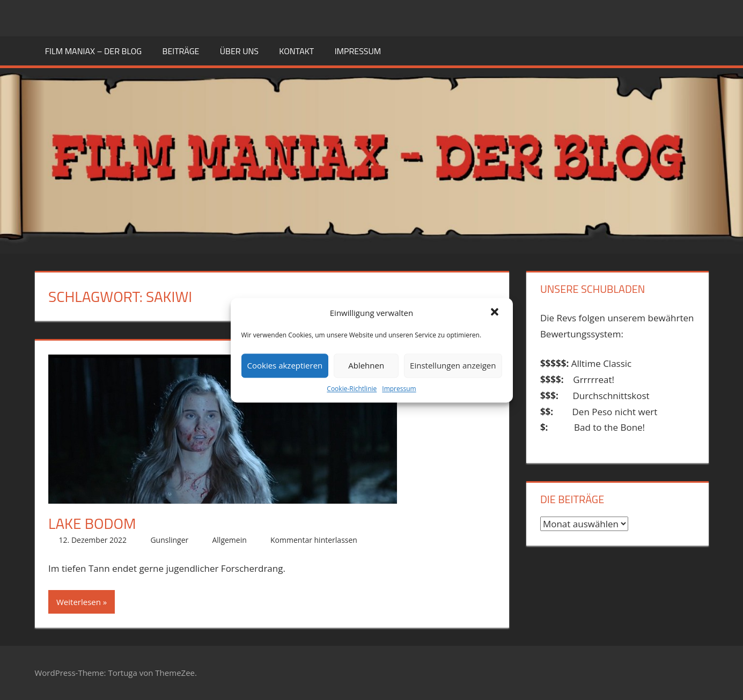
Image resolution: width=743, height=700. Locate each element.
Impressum (399, 389)
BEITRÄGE (181, 51)
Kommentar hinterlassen (314, 540)
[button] (496, 313)
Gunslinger (169, 540)
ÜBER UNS (239, 51)
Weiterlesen (79, 602)
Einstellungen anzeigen (453, 366)
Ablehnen (366, 366)
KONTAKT (296, 51)
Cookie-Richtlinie (352, 389)
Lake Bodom (92, 523)
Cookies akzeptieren (285, 366)
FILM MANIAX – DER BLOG (93, 51)
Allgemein (229, 540)
